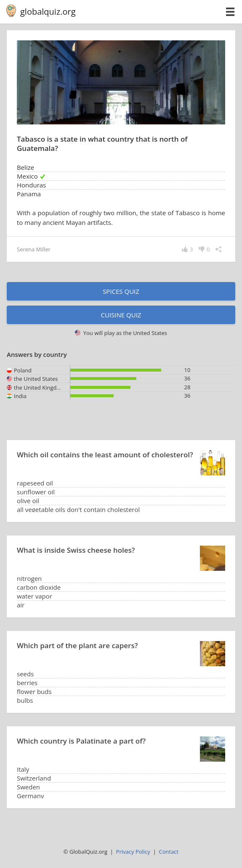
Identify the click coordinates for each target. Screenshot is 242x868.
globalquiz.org (48, 12)
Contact (169, 852)
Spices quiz (121, 291)
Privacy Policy (133, 852)
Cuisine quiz (121, 315)
